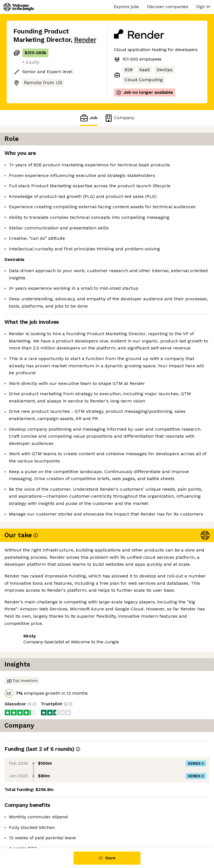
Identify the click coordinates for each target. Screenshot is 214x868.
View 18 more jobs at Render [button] (44, 825)
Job (89, 118)
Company (119, 118)
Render (85, 40)
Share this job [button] (29, 814)
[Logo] (19, 7)
